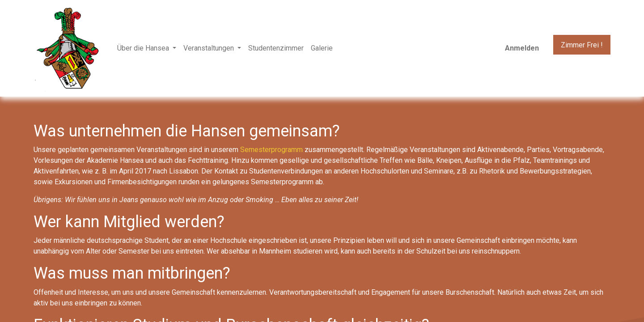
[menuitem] (276, 48)
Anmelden (522, 48)
